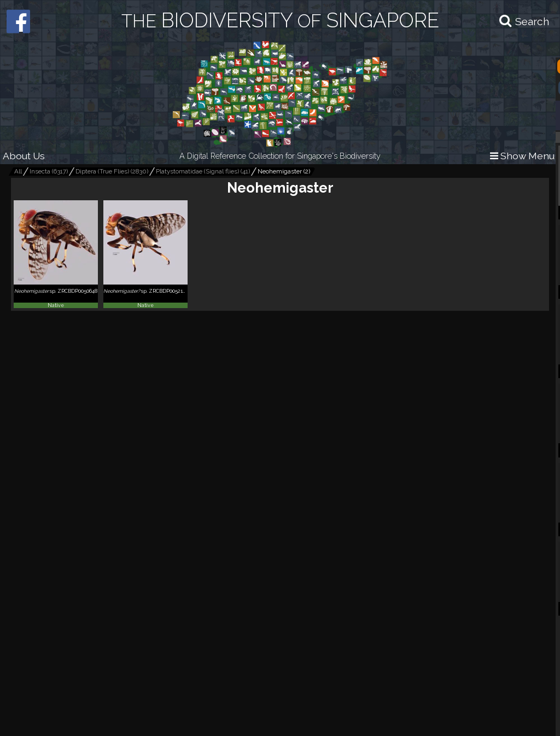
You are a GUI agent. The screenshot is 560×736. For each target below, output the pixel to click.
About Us (24, 156)
